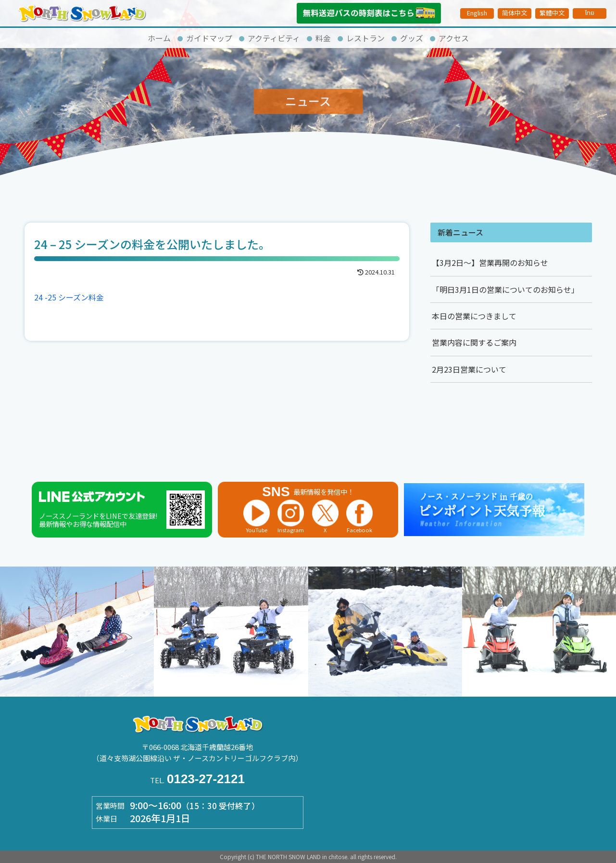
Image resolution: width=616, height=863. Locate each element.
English (477, 13)
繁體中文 (552, 13)
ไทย (590, 13)
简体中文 (515, 13)
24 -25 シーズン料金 (69, 297)
